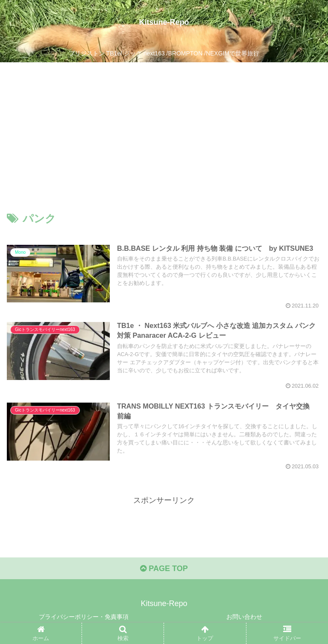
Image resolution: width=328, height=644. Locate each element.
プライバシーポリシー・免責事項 (84, 617)
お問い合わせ (244, 617)
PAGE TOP (164, 569)
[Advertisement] (164, 126)
